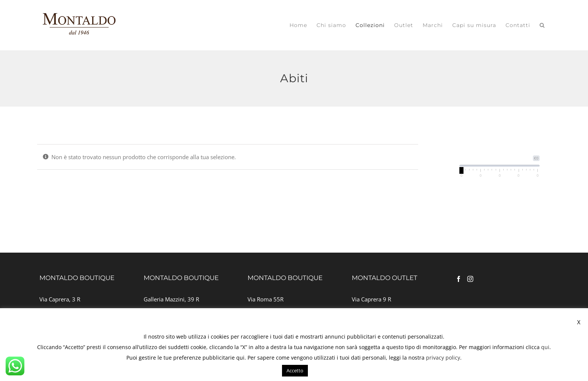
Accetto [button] (295, 370)
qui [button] (240, 358)
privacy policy (443, 358)
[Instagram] (470, 279)
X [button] (579, 322)
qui (545, 347)
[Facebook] (459, 279)
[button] (542, 25)
